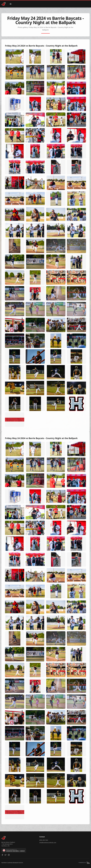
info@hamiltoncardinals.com (48, 843)
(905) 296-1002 (44, 840)
